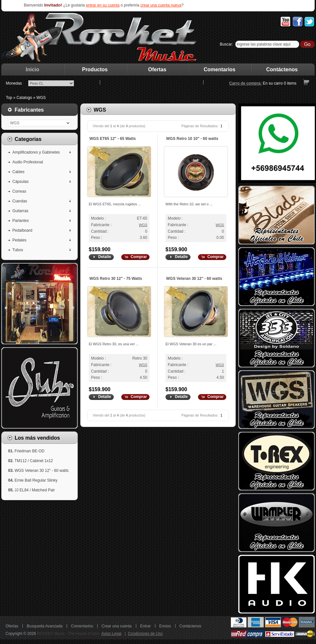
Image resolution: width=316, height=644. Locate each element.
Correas (19, 191)
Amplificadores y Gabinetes (36, 152)
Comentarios (220, 69)
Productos (95, 69)
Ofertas (157, 69)
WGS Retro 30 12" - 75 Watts (116, 279)
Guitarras (20, 211)
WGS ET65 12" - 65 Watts (113, 139)
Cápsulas (20, 182)
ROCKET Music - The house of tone (68, 634)
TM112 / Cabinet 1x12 (34, 461)
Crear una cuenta (117, 626)
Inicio (33, 69)
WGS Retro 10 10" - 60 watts (192, 139)
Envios (165, 626)
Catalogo (24, 98)
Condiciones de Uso (145, 634)
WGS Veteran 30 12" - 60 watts (194, 279)
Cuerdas (20, 201)
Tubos (18, 250)
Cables (18, 172)
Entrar (145, 626)
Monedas (14, 83)
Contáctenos (282, 69)
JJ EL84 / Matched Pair (35, 490)
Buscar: (226, 44)
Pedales (19, 240)
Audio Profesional (28, 162)
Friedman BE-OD (30, 451)
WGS (41, 98)
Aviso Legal (112, 634)
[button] (101, 257)
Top (9, 98)
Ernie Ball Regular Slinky (36, 480)
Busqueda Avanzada (45, 626)
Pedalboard (22, 230)
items (290, 83)
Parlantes (21, 221)
